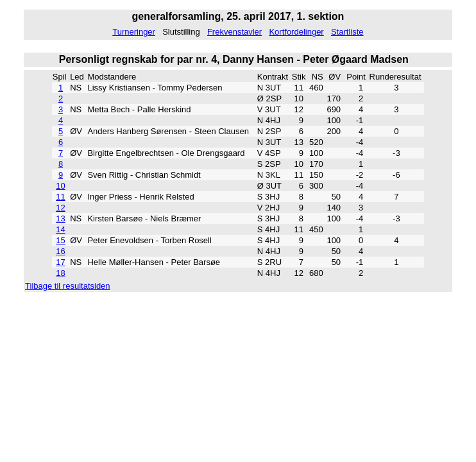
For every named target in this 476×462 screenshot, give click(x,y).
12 (60, 208)
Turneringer (134, 32)
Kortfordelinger (296, 32)
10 (60, 186)
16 (60, 251)
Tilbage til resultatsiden (67, 286)
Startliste (347, 32)
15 (60, 240)
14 (60, 229)
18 (60, 273)
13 (60, 218)
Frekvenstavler (234, 32)
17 (60, 262)
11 (60, 197)
